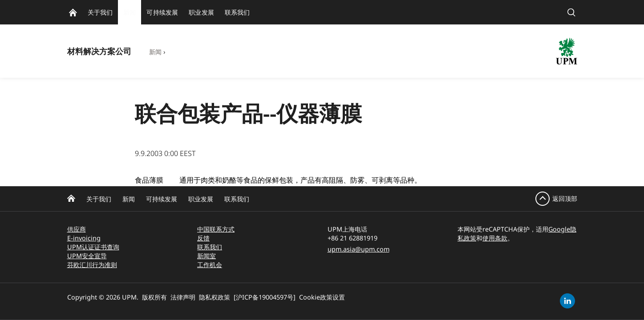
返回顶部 (565, 198)
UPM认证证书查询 (93, 247)
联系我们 (237, 199)
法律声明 (183, 297)
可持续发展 (162, 199)
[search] (571, 12)
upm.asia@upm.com (358, 249)
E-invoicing (84, 238)
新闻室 (207, 256)
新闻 (155, 52)
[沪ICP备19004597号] (265, 297)
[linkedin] (567, 301)
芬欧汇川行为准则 (92, 265)
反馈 (203, 238)
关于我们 (99, 199)
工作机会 (210, 265)
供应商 (77, 229)
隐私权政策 (215, 297)
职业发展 (201, 199)
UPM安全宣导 (87, 256)
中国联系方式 (216, 229)
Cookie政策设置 (322, 297)
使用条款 (495, 238)
